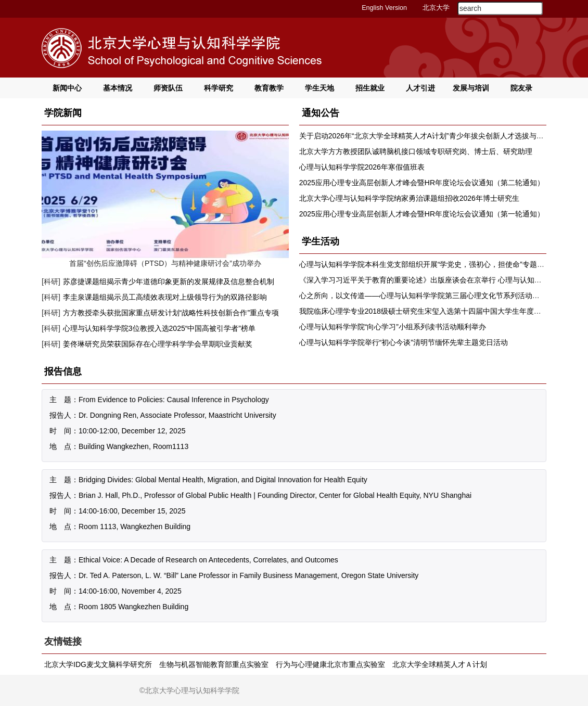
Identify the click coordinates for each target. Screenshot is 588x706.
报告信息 (63, 371)
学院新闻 (63, 113)
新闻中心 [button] (67, 88)
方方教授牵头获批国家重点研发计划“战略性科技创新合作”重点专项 (171, 313)
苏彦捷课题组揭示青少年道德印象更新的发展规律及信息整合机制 (169, 281)
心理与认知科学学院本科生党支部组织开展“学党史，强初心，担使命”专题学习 (425, 264)
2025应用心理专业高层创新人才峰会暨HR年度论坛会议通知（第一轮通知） (422, 214)
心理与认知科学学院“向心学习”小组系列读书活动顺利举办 (393, 327)
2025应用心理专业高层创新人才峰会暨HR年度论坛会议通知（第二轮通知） (422, 183)
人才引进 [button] (420, 88)
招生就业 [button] (370, 88)
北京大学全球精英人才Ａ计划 (440, 664)
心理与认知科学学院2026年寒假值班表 (362, 167)
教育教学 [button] (269, 88)
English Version (384, 8)
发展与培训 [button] (471, 88)
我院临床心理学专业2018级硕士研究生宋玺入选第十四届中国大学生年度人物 (424, 311)
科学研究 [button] (219, 88)
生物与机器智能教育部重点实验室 (214, 664)
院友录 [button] (521, 88)
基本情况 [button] (118, 88)
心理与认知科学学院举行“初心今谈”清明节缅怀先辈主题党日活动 (404, 342)
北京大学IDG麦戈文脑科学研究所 (98, 664)
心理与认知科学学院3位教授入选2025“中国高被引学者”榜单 (159, 328)
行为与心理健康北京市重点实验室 (330, 664)
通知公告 (321, 113)
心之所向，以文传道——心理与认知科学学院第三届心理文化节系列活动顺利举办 (430, 296)
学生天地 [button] (319, 88)
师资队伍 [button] (168, 88)
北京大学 (436, 8)
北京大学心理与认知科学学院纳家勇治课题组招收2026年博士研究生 (409, 198)
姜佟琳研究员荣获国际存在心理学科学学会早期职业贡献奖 (158, 344)
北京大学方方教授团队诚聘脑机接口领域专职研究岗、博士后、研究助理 (416, 151)
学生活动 (321, 241)
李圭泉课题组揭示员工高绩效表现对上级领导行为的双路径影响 (165, 297)
